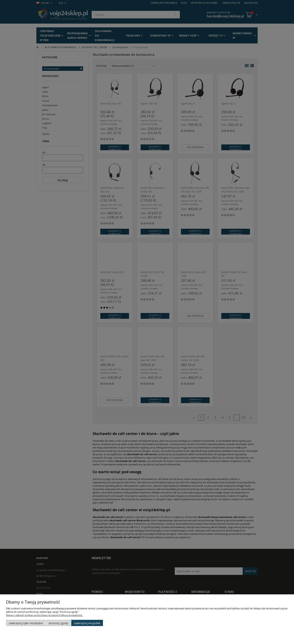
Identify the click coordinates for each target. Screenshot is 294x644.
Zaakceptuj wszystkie (87, 623)
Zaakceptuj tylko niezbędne (26, 623)
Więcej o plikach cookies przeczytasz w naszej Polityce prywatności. (44, 615)
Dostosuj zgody (58, 623)
